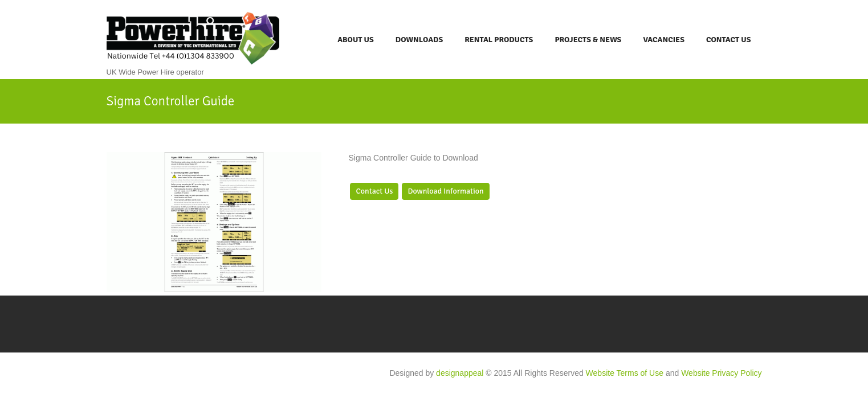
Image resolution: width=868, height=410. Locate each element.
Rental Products (499, 40)
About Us (356, 40)
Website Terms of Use (625, 373)
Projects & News (588, 40)
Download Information (445, 191)
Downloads (419, 40)
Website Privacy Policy (721, 373)
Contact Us (729, 40)
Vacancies (664, 40)
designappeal (460, 373)
